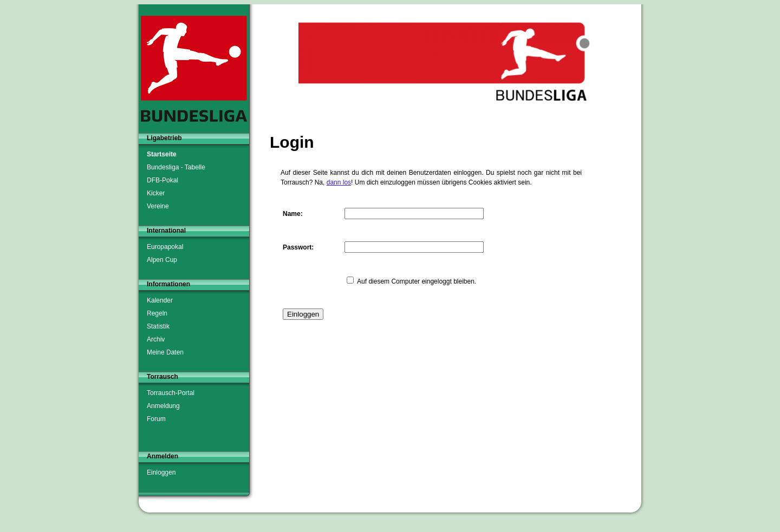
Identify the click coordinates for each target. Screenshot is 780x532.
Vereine (158, 206)
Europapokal (165, 247)
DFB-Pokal (162, 180)
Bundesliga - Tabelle (176, 167)
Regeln (157, 313)
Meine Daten (165, 352)
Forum (156, 419)
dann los (339, 182)
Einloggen (161, 472)
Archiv (156, 339)
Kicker (156, 193)
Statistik (158, 326)
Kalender (160, 300)
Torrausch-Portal (171, 393)
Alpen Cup (162, 260)
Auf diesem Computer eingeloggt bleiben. (417, 281)
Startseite (162, 154)
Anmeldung (163, 406)
